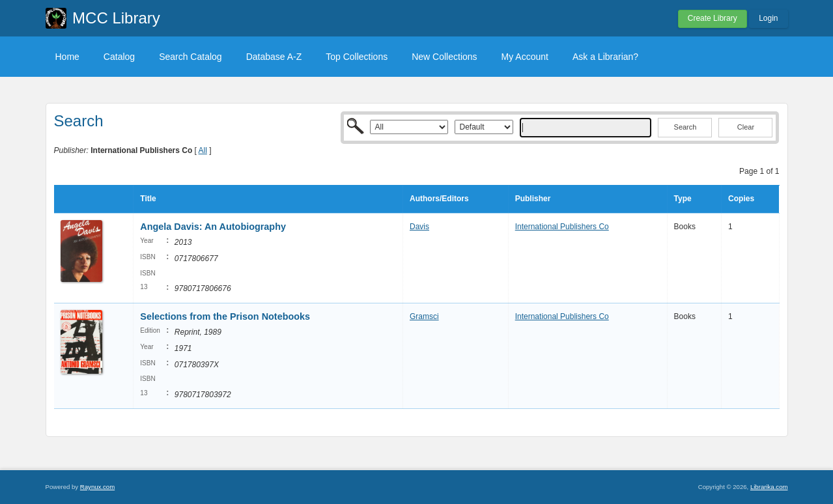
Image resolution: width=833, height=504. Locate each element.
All (203, 150)
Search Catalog (191, 57)
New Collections (444, 57)
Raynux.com (97, 487)
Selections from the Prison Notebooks (225, 316)
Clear (746, 127)
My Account (525, 57)
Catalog (119, 57)
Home (67, 57)
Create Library (713, 18)
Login (768, 18)
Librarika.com (769, 487)
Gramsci (424, 316)
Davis (419, 227)
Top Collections (357, 57)
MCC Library (116, 18)
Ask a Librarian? (605, 57)
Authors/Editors (439, 199)
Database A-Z (274, 57)
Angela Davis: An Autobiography (213, 227)
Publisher (533, 199)
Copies (741, 199)
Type (683, 199)
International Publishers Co (562, 227)
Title (148, 199)
